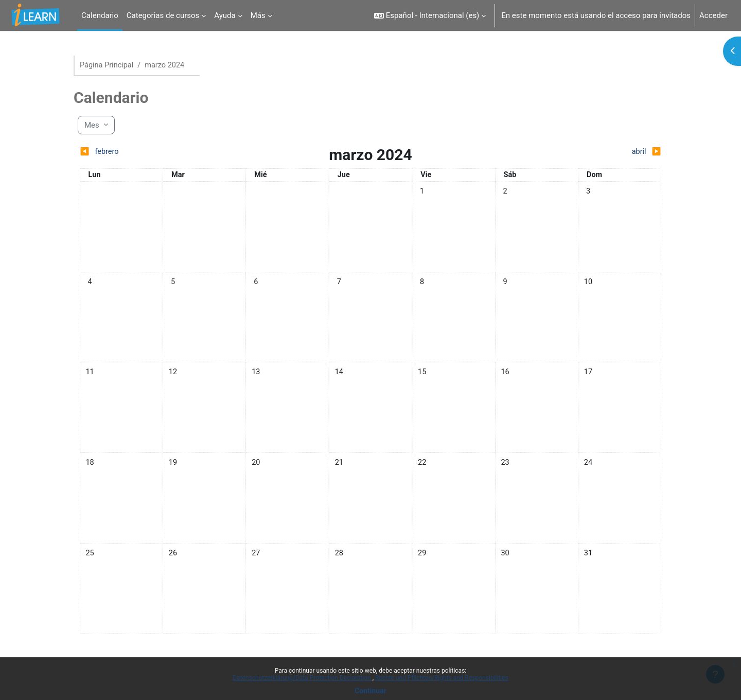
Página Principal (108, 65)
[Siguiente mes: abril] (589, 153)
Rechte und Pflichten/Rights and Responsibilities (442, 678)
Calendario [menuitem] (100, 15)
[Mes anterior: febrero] (153, 153)
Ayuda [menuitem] (225, 15)
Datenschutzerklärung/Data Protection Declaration (302, 678)
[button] (430, 15)
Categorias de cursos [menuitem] (163, 15)
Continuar (370, 691)
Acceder (713, 15)
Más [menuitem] (258, 15)
